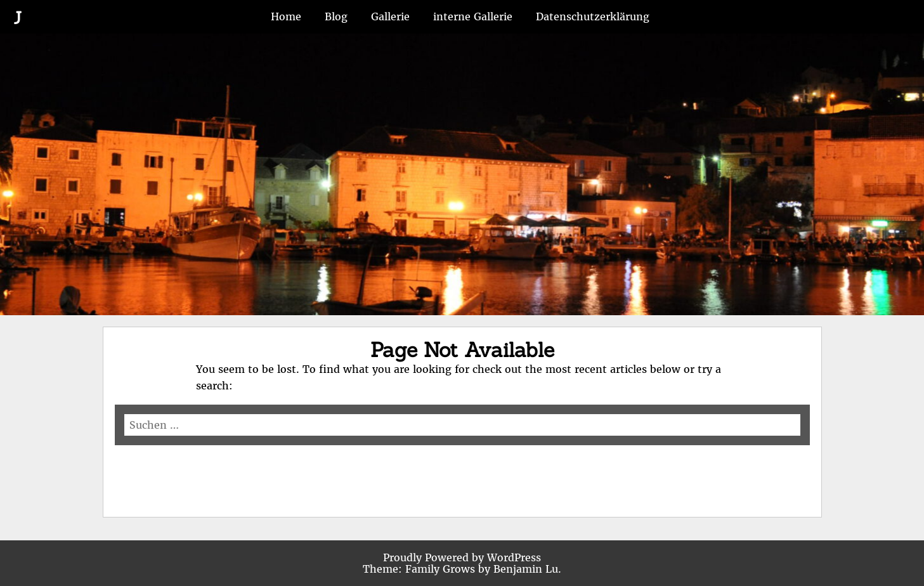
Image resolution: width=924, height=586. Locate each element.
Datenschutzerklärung (593, 16)
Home (286, 16)
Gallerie (390, 16)
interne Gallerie (473, 16)
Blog (336, 16)
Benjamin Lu (526, 569)
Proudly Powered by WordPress (462, 557)
